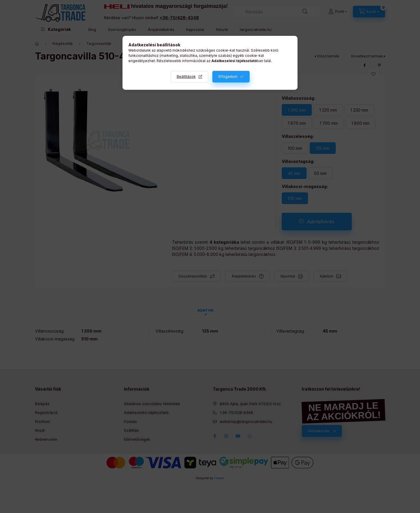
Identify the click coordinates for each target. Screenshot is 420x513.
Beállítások (186, 77)
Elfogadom (228, 77)
